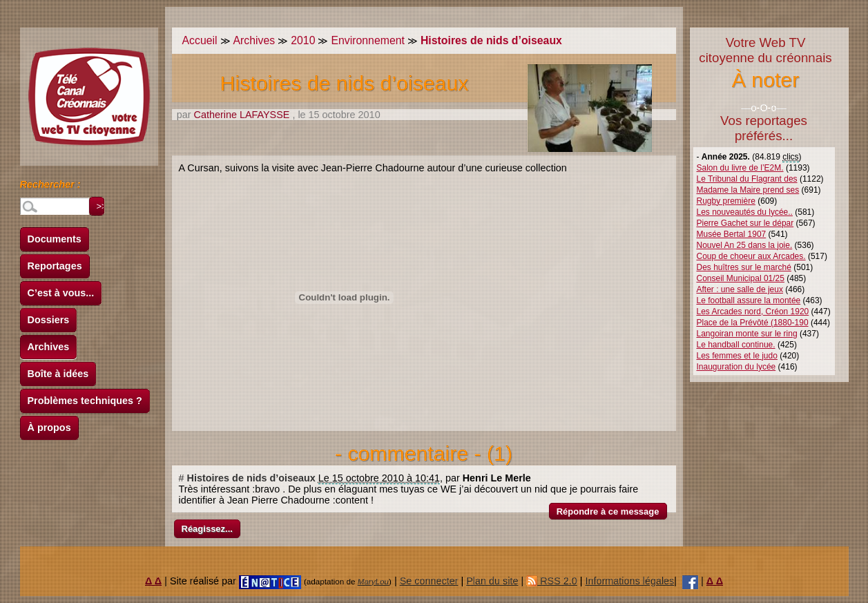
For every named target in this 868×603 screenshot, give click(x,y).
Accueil (200, 40)
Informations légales (630, 581)
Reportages (55, 266)
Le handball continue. (736, 345)
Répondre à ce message (608, 511)
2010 (303, 40)
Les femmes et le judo (737, 356)
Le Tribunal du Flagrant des (747, 179)
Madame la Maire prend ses (748, 190)
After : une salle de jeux (740, 289)
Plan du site (492, 581)
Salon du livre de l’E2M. (740, 168)
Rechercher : (50, 186)
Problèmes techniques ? (85, 401)
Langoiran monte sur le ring (747, 334)
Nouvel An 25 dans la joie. (745, 245)
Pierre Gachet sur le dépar (745, 223)
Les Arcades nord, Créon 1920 (753, 312)
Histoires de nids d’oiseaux (251, 478)
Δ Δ (153, 581)
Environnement (367, 40)
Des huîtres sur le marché (744, 267)
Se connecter (429, 581)
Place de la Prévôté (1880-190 (753, 323)
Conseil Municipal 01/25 (741, 278)
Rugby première (726, 201)
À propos (49, 428)
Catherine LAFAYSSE (242, 115)
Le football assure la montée (749, 300)
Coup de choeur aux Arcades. (751, 256)
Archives (49, 347)
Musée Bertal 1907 (732, 234)
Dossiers (49, 320)
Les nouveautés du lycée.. (745, 212)
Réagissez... (207, 529)
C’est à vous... (61, 293)
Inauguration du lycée (736, 367)
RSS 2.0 (552, 581)
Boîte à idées (58, 374)
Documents (55, 239)
